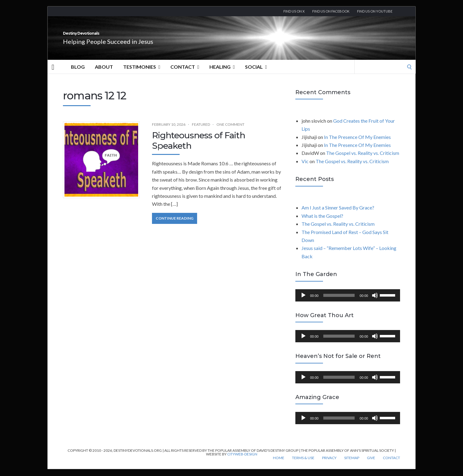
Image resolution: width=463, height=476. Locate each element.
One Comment (230, 131)
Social (256, 74)
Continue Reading (175, 225)
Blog (78, 73)
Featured (201, 131)
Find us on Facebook (331, 11)
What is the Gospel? (322, 223)
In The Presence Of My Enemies (357, 144)
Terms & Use (303, 465)
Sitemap (352, 465)
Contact (185, 74)
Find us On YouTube (375, 11)
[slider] (339, 302)
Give (371, 465)
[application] (348, 302)
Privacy (329, 465)
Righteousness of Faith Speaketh (198, 147)
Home (279, 465)
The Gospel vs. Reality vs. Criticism (363, 160)
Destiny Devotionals (115, 37)
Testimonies (142, 74)
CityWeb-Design (242, 461)
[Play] (303, 302)
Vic (305, 168)
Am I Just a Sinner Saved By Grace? (338, 214)
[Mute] (375, 302)
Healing (222, 74)
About (104, 73)
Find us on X (294, 11)
